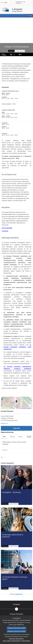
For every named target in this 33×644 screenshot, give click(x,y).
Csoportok (5, 231)
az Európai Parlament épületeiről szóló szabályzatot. (17, 347)
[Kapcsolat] (16, 428)
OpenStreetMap (23, 408)
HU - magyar (4, 2)
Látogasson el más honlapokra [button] (20, 2)
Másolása (4, 423)
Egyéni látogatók (7, 228)
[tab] (16, 604)
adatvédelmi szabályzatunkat (16, 642)
